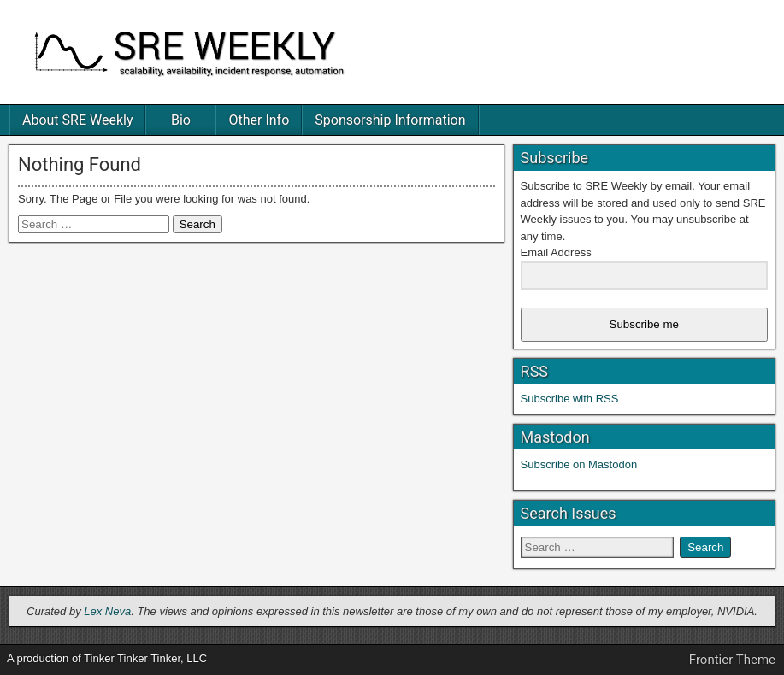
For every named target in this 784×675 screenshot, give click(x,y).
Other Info (259, 120)
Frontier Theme (732, 660)
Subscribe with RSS (570, 399)
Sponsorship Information (390, 120)
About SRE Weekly (77, 120)
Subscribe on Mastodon (579, 464)
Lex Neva (107, 611)
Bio (181, 120)
